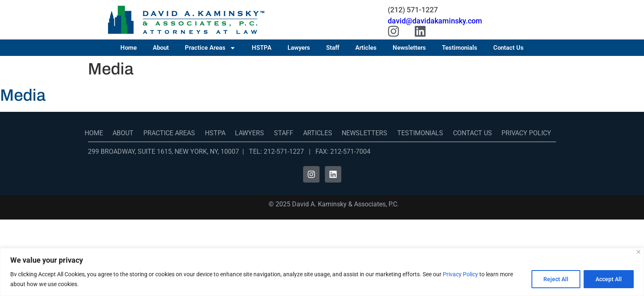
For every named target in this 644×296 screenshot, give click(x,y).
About (161, 48)
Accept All (609, 279)
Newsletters (409, 48)
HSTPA (262, 48)
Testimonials (460, 48)
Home (129, 48)
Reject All (556, 279)
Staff (333, 48)
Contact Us (508, 48)
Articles (366, 48)
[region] (322, 272)
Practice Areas (210, 48)
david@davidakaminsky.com (435, 21)
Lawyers (299, 48)
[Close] (638, 252)
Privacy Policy (460, 274)
